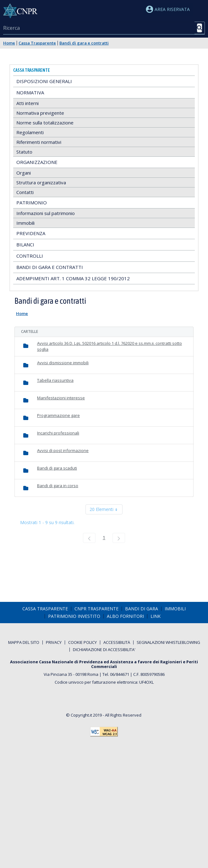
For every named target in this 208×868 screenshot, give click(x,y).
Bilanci (25, 245)
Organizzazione (37, 162)
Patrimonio (32, 203)
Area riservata (168, 9)
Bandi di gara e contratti (84, 43)
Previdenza (31, 233)
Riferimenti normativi (39, 142)
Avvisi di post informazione (63, 450)
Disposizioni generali (44, 81)
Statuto (24, 152)
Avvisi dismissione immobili (63, 363)
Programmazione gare (58, 415)
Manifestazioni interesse (61, 398)
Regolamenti (30, 132)
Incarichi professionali (58, 433)
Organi (24, 173)
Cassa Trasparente (37, 43)
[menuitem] (45, 609)
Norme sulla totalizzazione (45, 123)
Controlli (30, 256)
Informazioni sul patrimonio (46, 213)
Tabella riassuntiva (55, 380)
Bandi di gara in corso (58, 486)
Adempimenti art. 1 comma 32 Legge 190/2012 (73, 278)
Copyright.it (81, 715)
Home (9, 43)
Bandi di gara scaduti (57, 468)
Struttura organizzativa (41, 182)
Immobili (25, 223)
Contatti (25, 192)
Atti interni (27, 103)
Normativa (30, 92)
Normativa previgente (40, 113)
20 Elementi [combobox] (106, 509)
